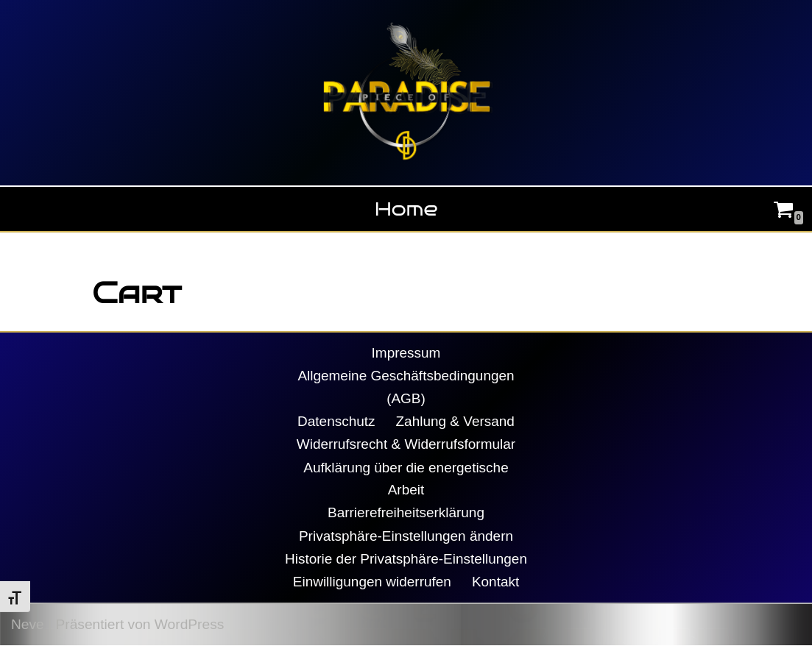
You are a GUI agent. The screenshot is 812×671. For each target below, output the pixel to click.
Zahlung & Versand (455, 422)
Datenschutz (336, 422)
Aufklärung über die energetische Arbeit (406, 480)
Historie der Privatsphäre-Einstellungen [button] (406, 572)
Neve (28, 650)
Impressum (406, 353)
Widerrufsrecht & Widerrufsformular (406, 445)
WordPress (190, 650)
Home (406, 209)
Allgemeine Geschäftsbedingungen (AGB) (406, 388)
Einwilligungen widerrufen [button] (372, 607)
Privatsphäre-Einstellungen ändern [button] (406, 538)
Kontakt (497, 607)
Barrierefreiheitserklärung (406, 515)
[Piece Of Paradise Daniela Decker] (406, 93)
